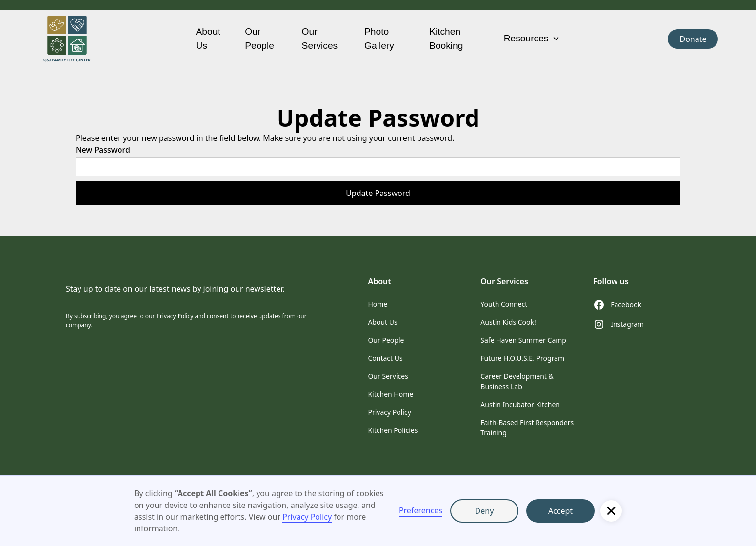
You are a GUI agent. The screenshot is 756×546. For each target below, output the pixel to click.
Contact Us (385, 358)
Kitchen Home (390, 394)
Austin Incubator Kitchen (520, 404)
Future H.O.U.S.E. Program (522, 358)
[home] (109, 39)
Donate (693, 39)
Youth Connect (504, 304)
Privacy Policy (307, 517)
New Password (103, 150)
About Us (208, 39)
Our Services (320, 39)
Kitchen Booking (446, 39)
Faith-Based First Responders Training (527, 428)
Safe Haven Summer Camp (523, 340)
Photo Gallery (379, 39)
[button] (611, 511)
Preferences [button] (421, 510)
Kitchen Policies (393, 430)
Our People (259, 39)
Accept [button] (560, 511)
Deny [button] (485, 511)
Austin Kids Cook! (508, 322)
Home (378, 304)
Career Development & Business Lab (517, 381)
